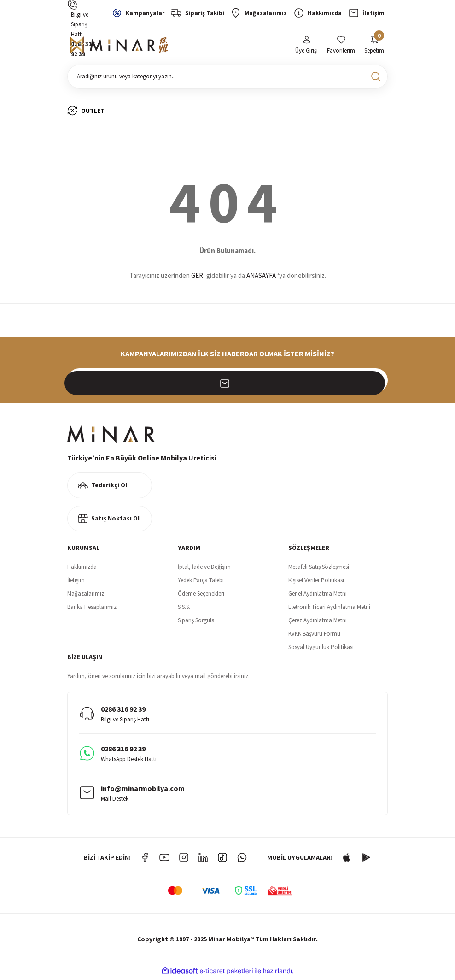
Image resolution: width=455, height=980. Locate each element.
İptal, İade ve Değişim (204, 569)
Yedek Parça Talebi (201, 582)
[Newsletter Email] (227, 382)
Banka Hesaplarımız (92, 609)
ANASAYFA (261, 278)
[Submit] (376, 382)
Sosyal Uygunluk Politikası (321, 649)
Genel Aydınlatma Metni (318, 595)
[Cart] (374, 46)
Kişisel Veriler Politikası (316, 582)
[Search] (227, 78)
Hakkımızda (82, 569)
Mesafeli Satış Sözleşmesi (319, 569)
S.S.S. (184, 609)
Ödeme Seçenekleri (201, 595)
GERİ (198, 278)
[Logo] (120, 47)
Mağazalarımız (86, 595)
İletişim (76, 582)
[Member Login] (306, 46)
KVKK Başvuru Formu (314, 635)
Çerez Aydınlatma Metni (318, 622)
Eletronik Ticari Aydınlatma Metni (329, 609)
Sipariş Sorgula (196, 622)
